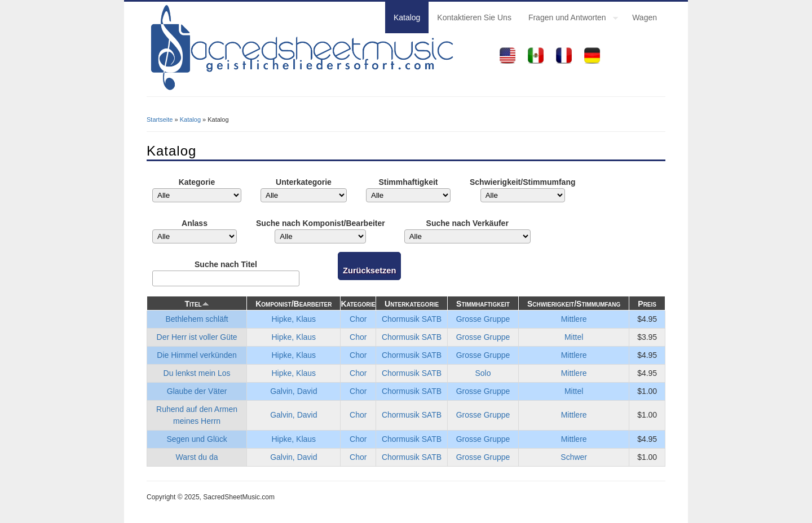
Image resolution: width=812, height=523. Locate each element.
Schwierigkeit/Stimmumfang (522, 182)
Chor (358, 319)
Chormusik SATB (412, 319)
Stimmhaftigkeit (408, 182)
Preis (647, 304)
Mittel (574, 337)
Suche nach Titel (226, 264)
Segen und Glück (197, 439)
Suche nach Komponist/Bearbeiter (321, 223)
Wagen (645, 17)
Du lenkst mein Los (197, 373)
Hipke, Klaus (294, 319)
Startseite (160, 119)
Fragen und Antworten (569, 19)
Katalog (407, 17)
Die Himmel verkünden (197, 355)
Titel (197, 304)
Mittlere (574, 319)
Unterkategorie (304, 182)
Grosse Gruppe (483, 319)
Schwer (574, 457)
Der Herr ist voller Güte (197, 337)
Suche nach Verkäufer (467, 223)
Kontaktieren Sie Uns (474, 17)
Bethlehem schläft (197, 319)
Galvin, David (294, 391)
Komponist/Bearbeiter (294, 304)
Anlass (195, 223)
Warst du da (197, 457)
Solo (483, 373)
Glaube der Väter (197, 391)
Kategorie (197, 182)
